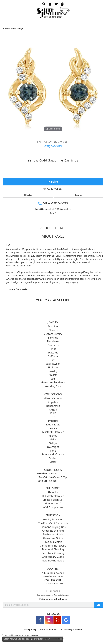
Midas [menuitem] (53, 439)
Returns (78, 195)
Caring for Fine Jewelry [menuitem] (53, 546)
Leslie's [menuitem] (53, 428)
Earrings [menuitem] (53, 338)
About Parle (53, 236)
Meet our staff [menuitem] (53, 503)
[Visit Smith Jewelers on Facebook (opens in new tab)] (40, 620)
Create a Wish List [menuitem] (53, 500)
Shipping (28, 195)
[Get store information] (53, 584)
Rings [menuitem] (53, 349)
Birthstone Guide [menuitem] (53, 534)
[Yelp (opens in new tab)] (57, 620)
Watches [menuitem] (53, 353)
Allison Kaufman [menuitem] (53, 398)
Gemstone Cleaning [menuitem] (53, 553)
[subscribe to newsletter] (99, 605)
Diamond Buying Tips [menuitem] (53, 527)
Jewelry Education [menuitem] (53, 519)
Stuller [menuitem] (53, 458)
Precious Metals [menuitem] (53, 542)
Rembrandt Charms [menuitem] (53, 454)
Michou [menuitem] (53, 436)
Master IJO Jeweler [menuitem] (53, 432)
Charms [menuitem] (53, 330)
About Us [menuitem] (53, 492)
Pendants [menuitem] (53, 345)
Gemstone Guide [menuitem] (53, 538)
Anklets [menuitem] (53, 375)
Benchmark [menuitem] (53, 406)
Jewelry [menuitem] (53, 371)
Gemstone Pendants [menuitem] (53, 382)
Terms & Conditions (48, 629)
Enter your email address (53, 599)
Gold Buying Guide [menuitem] (53, 561)
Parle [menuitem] (53, 451)
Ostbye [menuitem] (53, 443)
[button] (44, 4)
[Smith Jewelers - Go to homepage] (53, 13)
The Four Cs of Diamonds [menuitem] (53, 523)
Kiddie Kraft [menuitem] (53, 425)
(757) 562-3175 (53, 146)
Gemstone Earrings (14, 29)
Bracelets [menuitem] (53, 326)
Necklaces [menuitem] (53, 341)
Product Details (53, 228)
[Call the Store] (53, 580)
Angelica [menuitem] (53, 402)
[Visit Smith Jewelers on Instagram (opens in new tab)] (49, 620)
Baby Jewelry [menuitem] (53, 364)
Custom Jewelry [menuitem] (53, 334)
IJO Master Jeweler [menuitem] (53, 496)
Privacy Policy (30, 629)
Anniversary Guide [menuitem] (53, 557)
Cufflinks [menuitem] (53, 356)
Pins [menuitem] (53, 360)
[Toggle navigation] (5, 18)
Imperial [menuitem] (53, 421)
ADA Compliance (53, 507)
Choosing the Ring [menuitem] (53, 531)
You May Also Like (53, 300)
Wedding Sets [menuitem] (53, 386)
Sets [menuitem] (53, 379)
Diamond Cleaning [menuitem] (53, 549)
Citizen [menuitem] (53, 410)
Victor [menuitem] (53, 462)
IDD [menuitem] (53, 417)
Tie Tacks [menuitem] (53, 367)
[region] (53, 89)
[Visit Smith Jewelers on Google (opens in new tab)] (66, 620)
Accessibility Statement (72, 629)
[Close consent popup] (61, 639)
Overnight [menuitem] (53, 447)
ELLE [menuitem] (53, 413)
